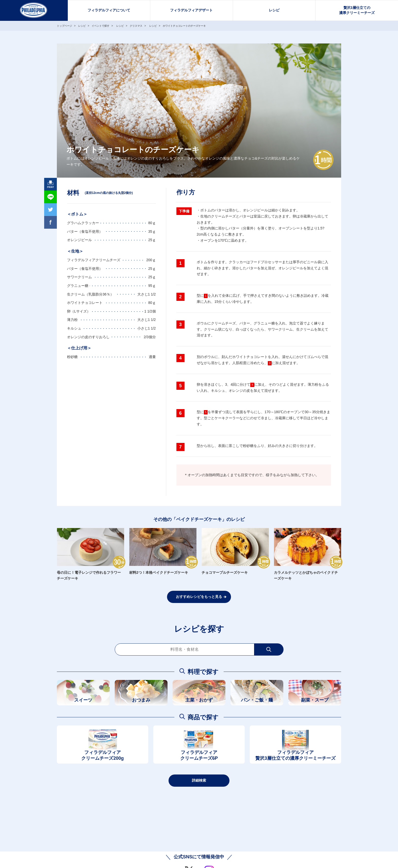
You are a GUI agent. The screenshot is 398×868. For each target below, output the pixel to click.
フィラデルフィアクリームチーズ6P (199, 755)
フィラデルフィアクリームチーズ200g (102, 755)
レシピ (274, 10)
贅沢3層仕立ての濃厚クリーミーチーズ (357, 10)
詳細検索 (199, 780)
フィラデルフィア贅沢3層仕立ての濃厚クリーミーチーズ (295, 755)
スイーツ (83, 700)
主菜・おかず (199, 700)
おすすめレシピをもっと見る (199, 597)
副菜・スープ (315, 700)
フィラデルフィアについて (109, 10)
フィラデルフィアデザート (191, 10)
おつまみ (141, 700)
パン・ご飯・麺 (257, 700)
